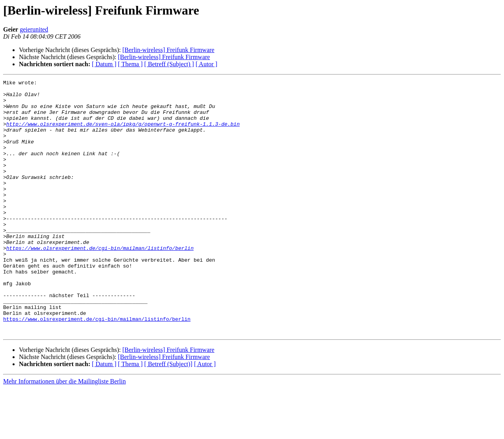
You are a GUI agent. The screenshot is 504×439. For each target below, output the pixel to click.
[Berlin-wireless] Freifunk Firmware (169, 50)
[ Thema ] (131, 64)
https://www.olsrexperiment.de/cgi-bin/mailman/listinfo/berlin (100, 282)
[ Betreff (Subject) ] (169, 64)
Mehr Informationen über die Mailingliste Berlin (64, 432)
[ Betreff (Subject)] (168, 415)
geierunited (34, 29)
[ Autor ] (207, 64)
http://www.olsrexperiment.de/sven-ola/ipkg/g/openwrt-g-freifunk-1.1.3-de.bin (123, 133)
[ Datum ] (104, 64)
